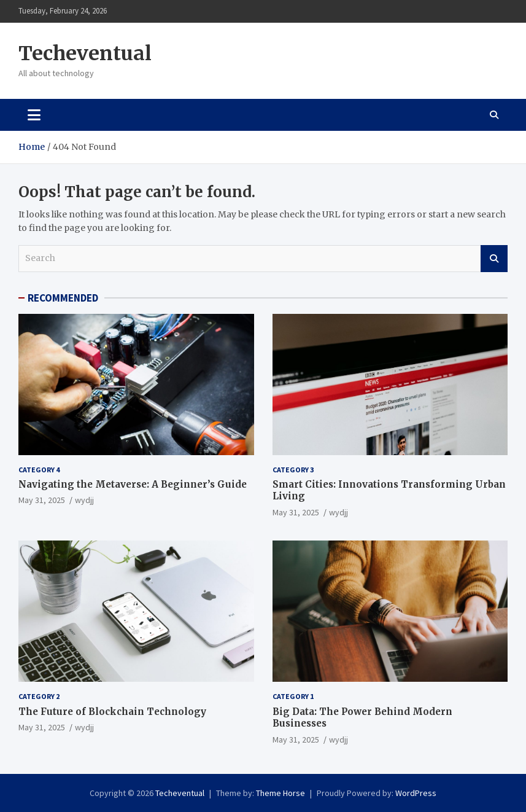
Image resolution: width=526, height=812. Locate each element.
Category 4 (39, 470)
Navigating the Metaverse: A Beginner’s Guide (133, 484)
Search (494, 259)
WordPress (416, 793)
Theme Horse (280, 793)
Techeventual (85, 53)
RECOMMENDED (63, 298)
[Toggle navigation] (34, 115)
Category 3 (293, 470)
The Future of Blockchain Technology (112, 712)
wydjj (84, 500)
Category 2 (39, 696)
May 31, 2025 (42, 500)
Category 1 (293, 696)
